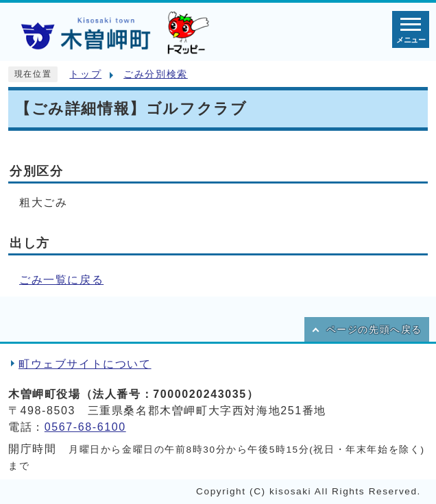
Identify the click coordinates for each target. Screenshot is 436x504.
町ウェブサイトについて (85, 364)
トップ (85, 74)
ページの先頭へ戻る (374, 330)
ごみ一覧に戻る (61, 280)
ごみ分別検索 (156, 74)
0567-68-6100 (85, 427)
